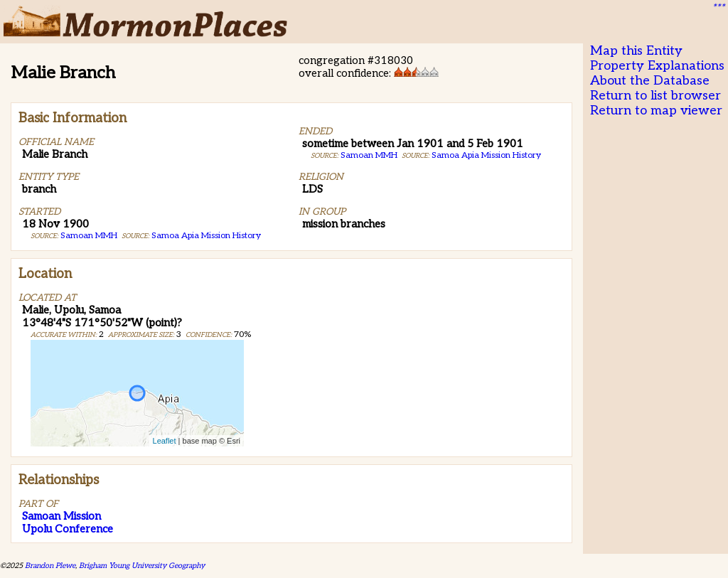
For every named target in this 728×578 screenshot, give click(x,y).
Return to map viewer (656, 111)
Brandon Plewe (50, 566)
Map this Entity (636, 51)
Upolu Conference (68, 529)
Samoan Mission (61, 516)
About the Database (650, 81)
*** (718, 8)
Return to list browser (655, 96)
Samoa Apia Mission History (206, 236)
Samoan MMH (89, 236)
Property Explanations (657, 66)
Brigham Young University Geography (142, 566)
